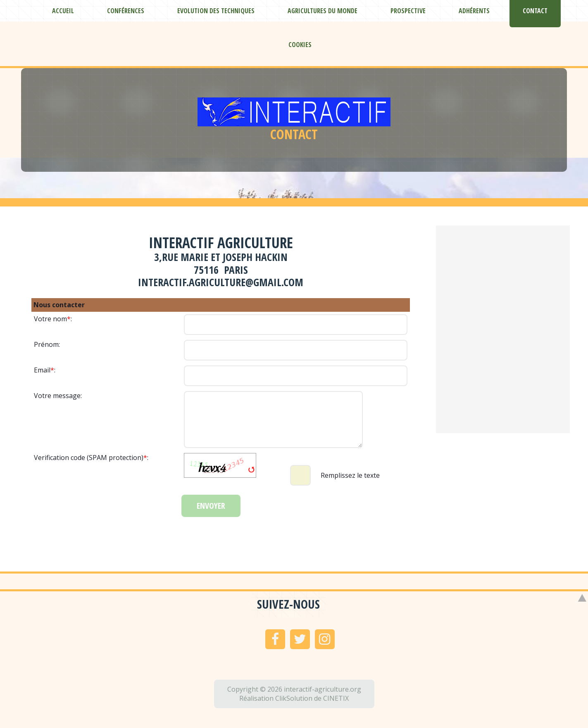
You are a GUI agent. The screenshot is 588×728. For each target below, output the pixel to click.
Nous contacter (59, 305)
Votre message (57, 396)
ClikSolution (294, 698)
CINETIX (336, 698)
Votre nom (50, 319)
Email (42, 370)
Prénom (46, 344)
